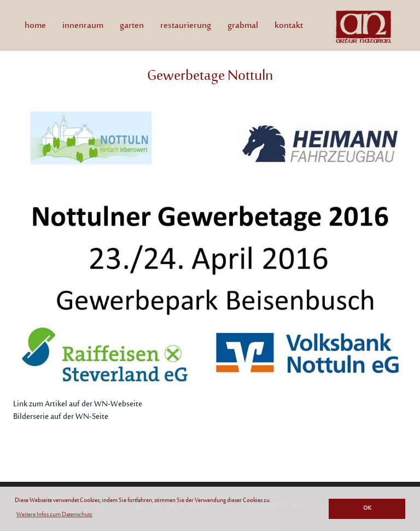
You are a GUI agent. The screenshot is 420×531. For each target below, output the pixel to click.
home (39, 25)
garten (132, 25)
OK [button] (367, 508)
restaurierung (186, 25)
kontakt (289, 25)
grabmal (243, 25)
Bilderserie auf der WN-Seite (61, 417)
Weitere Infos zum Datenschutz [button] (54, 515)
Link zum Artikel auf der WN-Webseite (78, 404)
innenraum (83, 25)
